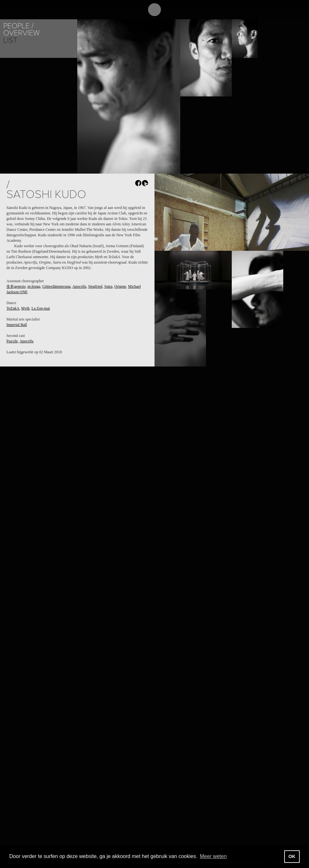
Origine (120, 286)
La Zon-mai (41, 308)
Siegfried (95, 286)
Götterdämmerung (56, 286)
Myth (25, 308)
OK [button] (292, 856)
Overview (21, 33)
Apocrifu (79, 286)
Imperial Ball (17, 325)
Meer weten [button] (213, 856)
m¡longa (34, 286)
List (10, 40)
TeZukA (13, 308)
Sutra (108, 286)
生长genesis (16, 286)
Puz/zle (12, 341)
